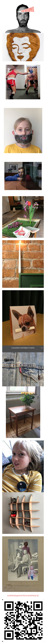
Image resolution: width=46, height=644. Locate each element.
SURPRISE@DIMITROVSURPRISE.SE (23, 596)
